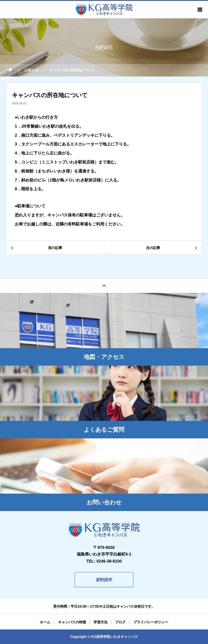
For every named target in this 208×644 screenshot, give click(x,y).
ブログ (120, 622)
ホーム (45, 622)
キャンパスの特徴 (72, 622)
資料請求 (104, 580)
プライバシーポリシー (151, 622)
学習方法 (101, 622)
